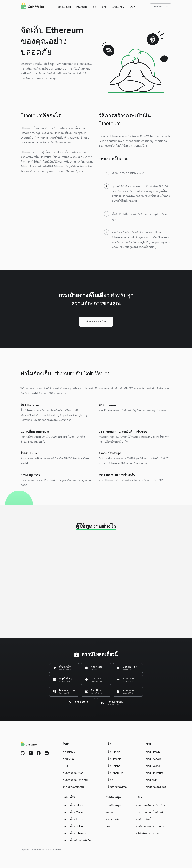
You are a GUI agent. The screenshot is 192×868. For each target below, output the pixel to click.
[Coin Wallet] (32, 6)
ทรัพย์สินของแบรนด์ (147, 833)
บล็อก (109, 826)
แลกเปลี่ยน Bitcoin (73, 805)
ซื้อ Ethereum (115, 773)
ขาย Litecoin (153, 759)
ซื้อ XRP (112, 780)
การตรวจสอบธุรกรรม (75, 780)
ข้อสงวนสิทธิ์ (143, 819)
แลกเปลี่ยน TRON (73, 819)
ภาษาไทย (161, 7)
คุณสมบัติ (82, 7)
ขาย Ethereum (154, 773)
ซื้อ (95, 7)
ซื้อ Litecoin (114, 759)
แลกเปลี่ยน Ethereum (75, 833)
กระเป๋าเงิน (65, 7)
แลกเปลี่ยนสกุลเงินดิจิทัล (77, 840)
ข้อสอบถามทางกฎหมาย (150, 826)
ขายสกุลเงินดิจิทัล (156, 787)
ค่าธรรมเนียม (113, 819)
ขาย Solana (153, 766)
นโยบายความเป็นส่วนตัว (150, 812)
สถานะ (109, 812)
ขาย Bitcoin (153, 752)
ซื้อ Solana (114, 766)
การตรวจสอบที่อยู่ (73, 773)
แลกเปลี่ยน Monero (74, 812)
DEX (132, 7)
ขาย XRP (151, 780)
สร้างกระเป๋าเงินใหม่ (96, 322)
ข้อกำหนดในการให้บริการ (151, 805)
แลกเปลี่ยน (118, 7)
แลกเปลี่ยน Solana (73, 826)
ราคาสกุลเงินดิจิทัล (74, 787)
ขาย (104, 7)
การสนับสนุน (113, 805)
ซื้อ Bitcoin (114, 752)
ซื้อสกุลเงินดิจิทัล (117, 787)
